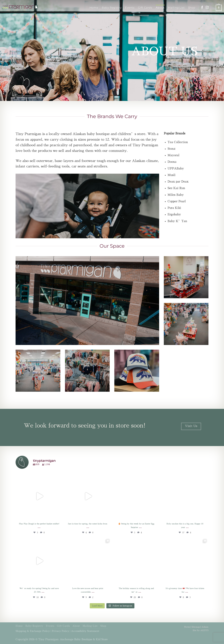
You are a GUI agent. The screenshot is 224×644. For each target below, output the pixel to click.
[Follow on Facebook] (202, 8)
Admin (205, 627)
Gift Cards (145, 8)
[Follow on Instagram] (207, 8)
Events (130, 8)
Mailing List (176, 8)
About (160, 8)
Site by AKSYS (201, 630)
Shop (192, 8)
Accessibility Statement (85, 631)
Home (94, 8)
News (187, 627)
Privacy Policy (60, 631)
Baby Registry (112, 8)
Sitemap (196, 627)
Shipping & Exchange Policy (33, 631)
